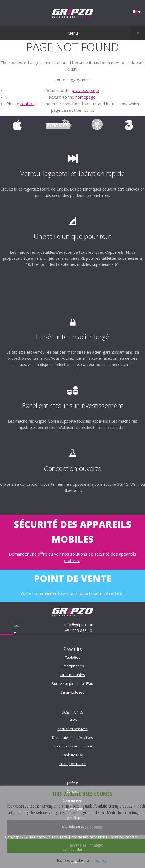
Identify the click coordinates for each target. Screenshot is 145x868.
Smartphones (73, 666)
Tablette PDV (72, 755)
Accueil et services (73, 729)
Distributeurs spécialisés (72, 738)
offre (42, 554)
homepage (86, 97)
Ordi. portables (73, 675)
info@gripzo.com (79, 625)
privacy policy (99, 860)
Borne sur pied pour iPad (72, 683)
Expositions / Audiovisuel (72, 746)
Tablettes (73, 657)
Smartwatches (72, 692)
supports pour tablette (97, 593)
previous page (85, 90)
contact (27, 104)
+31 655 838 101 (79, 631)
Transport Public (73, 764)
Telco (73, 720)
